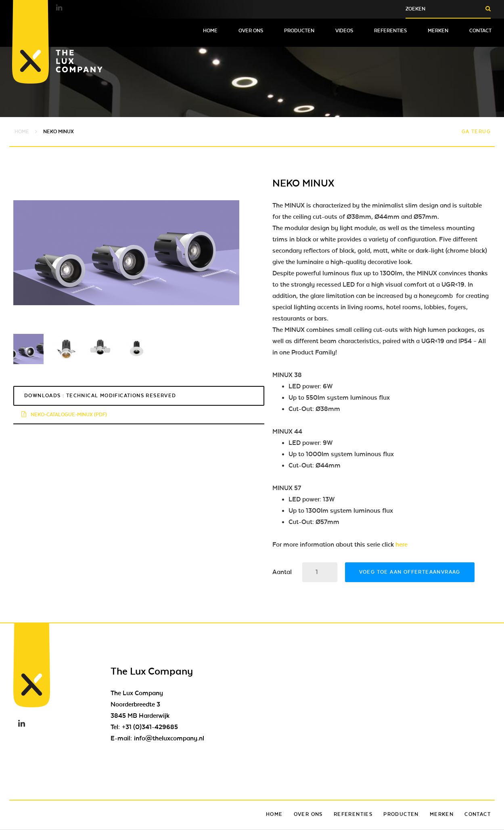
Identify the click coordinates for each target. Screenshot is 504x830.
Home (210, 31)
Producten (299, 31)
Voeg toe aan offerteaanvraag (410, 572)
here (402, 545)
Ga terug (476, 132)
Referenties (390, 31)
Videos (344, 31)
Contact (480, 31)
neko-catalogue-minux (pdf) (64, 415)
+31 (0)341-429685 (150, 727)
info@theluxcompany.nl (169, 738)
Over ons (251, 31)
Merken (438, 31)
